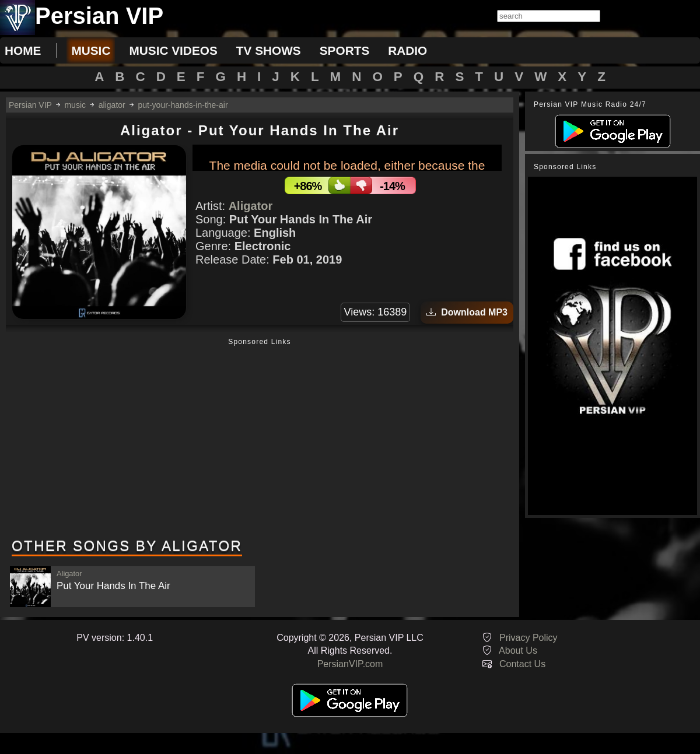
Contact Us (522, 664)
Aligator (251, 206)
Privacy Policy (528, 638)
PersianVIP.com (350, 664)
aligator (112, 105)
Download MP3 (467, 312)
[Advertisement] (260, 439)
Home (23, 50)
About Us (518, 650)
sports (345, 50)
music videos (173, 50)
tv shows (269, 50)
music (91, 50)
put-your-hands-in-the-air (183, 105)
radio (407, 50)
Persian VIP (30, 105)
